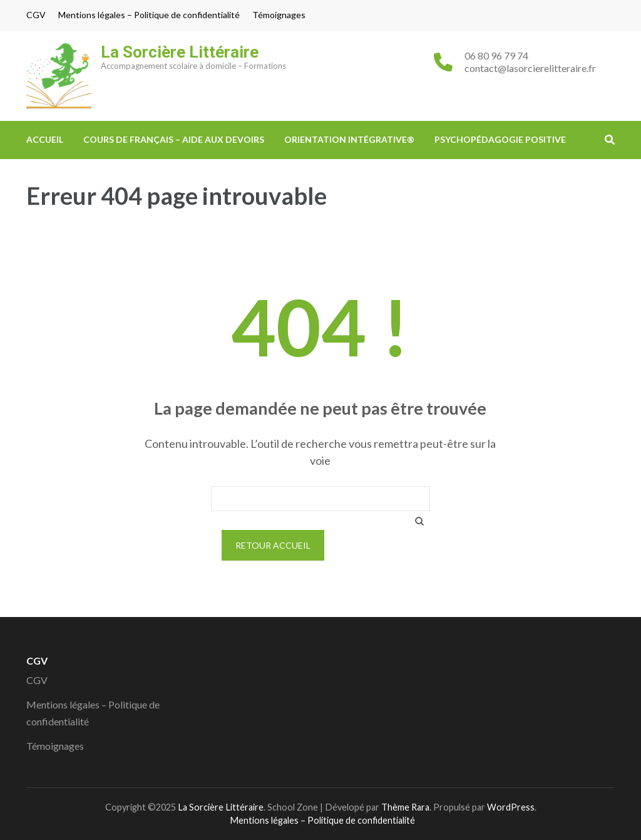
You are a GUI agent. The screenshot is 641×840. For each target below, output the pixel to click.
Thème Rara (405, 807)
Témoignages (279, 15)
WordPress (511, 807)
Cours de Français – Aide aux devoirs (174, 139)
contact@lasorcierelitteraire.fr (530, 68)
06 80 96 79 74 (496, 55)
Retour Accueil (273, 545)
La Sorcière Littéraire (180, 52)
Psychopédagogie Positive (500, 139)
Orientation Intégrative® (349, 139)
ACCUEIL (45, 139)
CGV (36, 15)
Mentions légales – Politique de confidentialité (149, 15)
